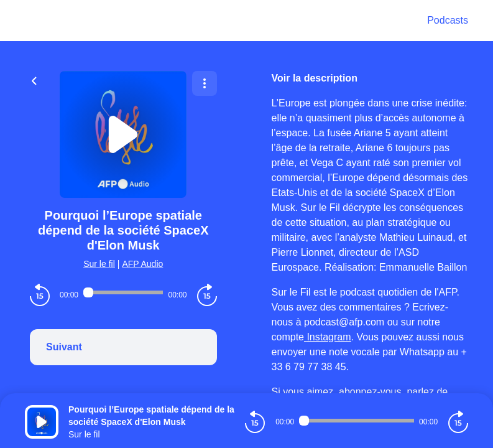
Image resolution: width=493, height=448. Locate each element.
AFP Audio (142, 264)
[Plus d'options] (205, 83)
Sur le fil (99, 264)
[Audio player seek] (123, 292)
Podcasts (448, 20)
